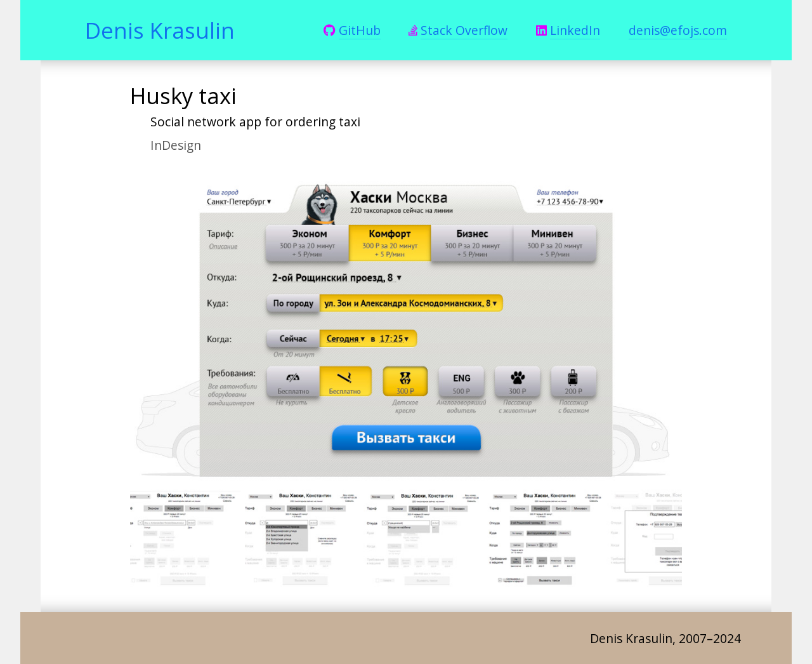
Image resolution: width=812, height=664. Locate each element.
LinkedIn (575, 30)
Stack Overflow (464, 30)
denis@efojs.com (678, 30)
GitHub (360, 30)
